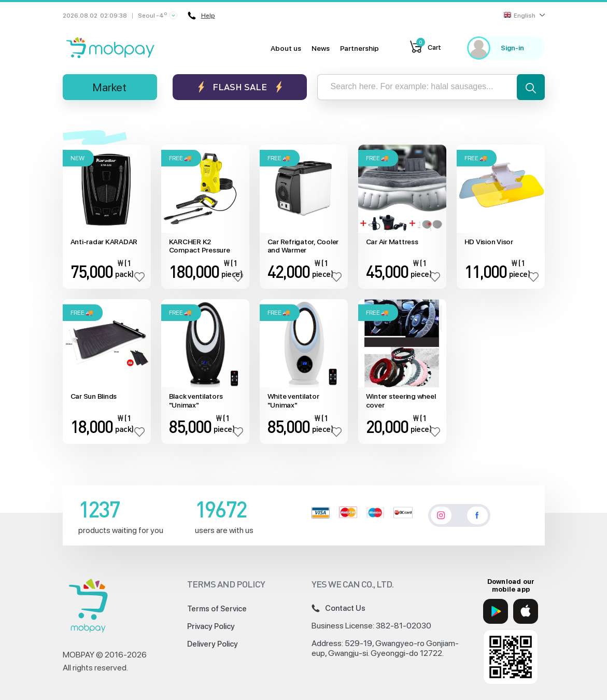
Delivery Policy (213, 644)
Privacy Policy (211, 626)
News (321, 48)
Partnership (359, 48)
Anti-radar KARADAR (104, 242)
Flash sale (240, 87)
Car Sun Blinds (94, 396)
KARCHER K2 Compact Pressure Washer (200, 246)
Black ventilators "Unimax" (196, 401)
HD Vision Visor (489, 242)
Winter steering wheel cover (401, 401)
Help (201, 16)
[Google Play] (496, 611)
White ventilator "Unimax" (293, 401)
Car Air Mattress (392, 242)
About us (286, 48)
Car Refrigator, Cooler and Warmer (303, 246)
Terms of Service (217, 609)
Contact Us (338, 608)
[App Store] (526, 611)
